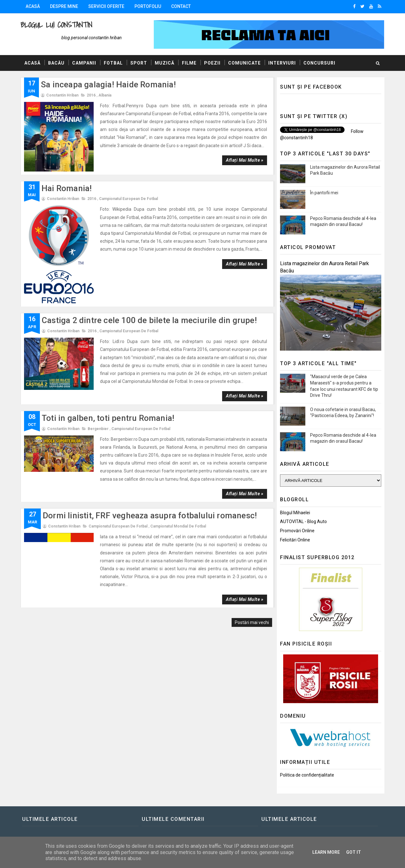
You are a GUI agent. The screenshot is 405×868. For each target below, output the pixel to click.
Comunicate (244, 63)
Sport (139, 63)
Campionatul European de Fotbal (128, 199)
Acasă (33, 6)
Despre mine (64, 6)
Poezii (212, 63)
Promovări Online (297, 531)
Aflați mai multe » (245, 160)
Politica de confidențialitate (307, 775)
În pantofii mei (324, 193)
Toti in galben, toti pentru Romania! (108, 418)
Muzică (165, 63)
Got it (354, 852)
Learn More (326, 852)
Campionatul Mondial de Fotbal (178, 526)
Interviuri (282, 63)
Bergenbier (98, 429)
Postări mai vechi (252, 622)
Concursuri (319, 63)
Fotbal (113, 63)
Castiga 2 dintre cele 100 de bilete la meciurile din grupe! (149, 320)
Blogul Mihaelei (295, 513)
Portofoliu (148, 6)
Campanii (84, 63)
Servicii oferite (106, 6)
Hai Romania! (67, 188)
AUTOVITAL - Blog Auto (303, 521)
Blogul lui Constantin (56, 25)
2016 (91, 95)
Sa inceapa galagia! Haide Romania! (108, 84)
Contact (181, 6)
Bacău (56, 63)
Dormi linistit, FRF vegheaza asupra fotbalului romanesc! (150, 515)
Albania (105, 95)
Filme (189, 63)
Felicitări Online (295, 540)
